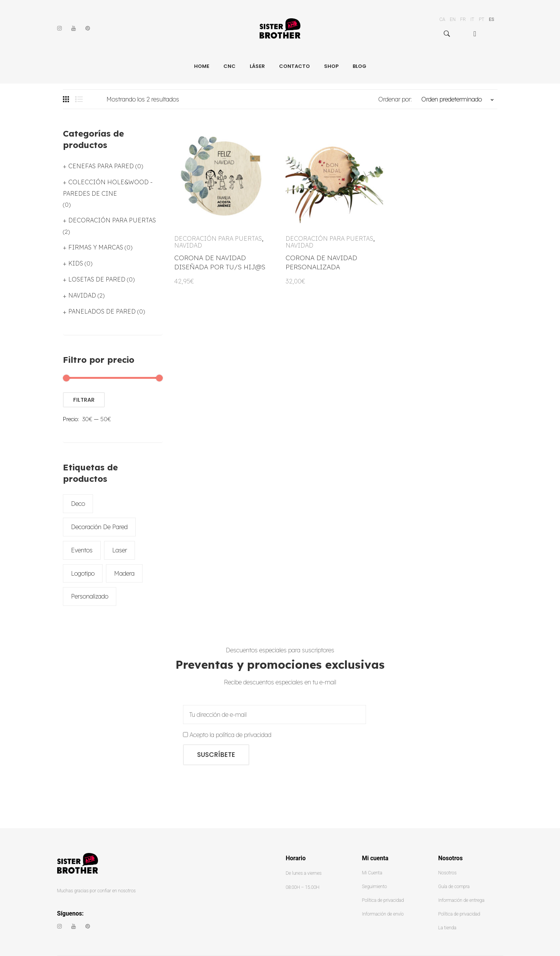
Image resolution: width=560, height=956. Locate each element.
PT (481, 19)
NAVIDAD (188, 245)
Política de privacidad (383, 900)
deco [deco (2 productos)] (78, 504)
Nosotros (448, 873)
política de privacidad (244, 735)
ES (491, 19)
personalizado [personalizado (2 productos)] (90, 596)
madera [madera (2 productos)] (124, 573)
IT (472, 19)
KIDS (76, 263)
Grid (67, 99)
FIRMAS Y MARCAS (96, 247)
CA (442, 19)
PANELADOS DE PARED (102, 311)
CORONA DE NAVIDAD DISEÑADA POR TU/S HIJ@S (220, 262)
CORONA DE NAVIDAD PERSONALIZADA (321, 262)
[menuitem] (478, 34)
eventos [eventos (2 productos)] (82, 550)
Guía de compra (454, 887)
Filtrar (84, 400)
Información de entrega (461, 900)
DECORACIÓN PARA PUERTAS (218, 238)
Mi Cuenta (372, 873)
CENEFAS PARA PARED (101, 166)
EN (453, 19)
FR (463, 19)
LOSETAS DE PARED (97, 279)
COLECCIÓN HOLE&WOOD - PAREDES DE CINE (108, 188)
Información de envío (383, 914)
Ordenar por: (395, 99)
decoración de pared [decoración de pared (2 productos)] (99, 527)
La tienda (448, 928)
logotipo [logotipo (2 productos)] (83, 573)
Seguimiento (375, 887)
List (79, 99)
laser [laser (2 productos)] (120, 550)
